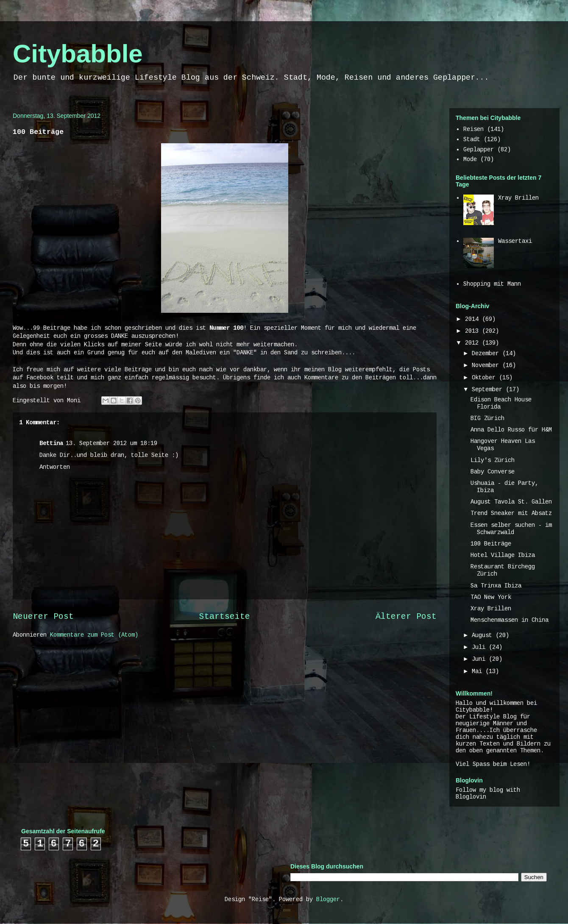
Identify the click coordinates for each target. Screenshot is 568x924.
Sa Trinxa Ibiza (496, 586)
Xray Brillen (518, 198)
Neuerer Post (43, 617)
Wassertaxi (515, 241)
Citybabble (78, 54)
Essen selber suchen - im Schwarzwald (511, 529)
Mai (479, 671)
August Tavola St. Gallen (511, 502)
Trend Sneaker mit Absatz (511, 513)
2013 (473, 331)
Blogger (328, 899)
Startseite (225, 617)
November (487, 365)
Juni (480, 659)
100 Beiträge (491, 544)
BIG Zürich (487, 418)
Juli (480, 647)
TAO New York (491, 597)
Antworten (55, 467)
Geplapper (479, 150)
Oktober (485, 378)
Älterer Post (406, 617)
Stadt (472, 139)
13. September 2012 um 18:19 (111, 443)
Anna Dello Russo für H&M (511, 430)
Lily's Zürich (493, 460)
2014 (473, 319)
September (489, 390)
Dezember (487, 353)
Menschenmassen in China (510, 620)
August (484, 635)
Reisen (473, 129)
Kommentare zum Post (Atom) (94, 635)
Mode (470, 159)
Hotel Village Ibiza (503, 555)
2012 (473, 343)
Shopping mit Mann (492, 284)
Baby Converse (493, 472)
